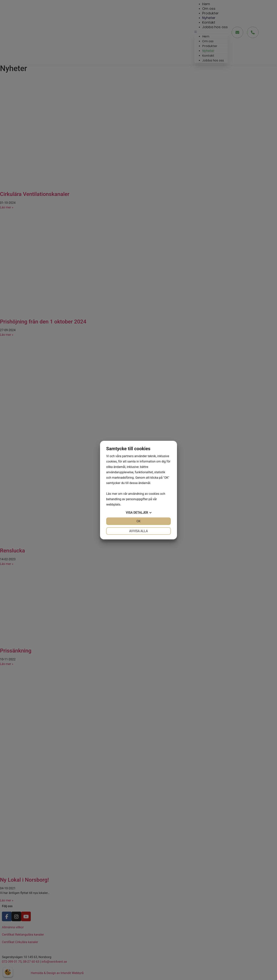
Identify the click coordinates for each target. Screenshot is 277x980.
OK (138, 521)
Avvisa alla (139, 531)
